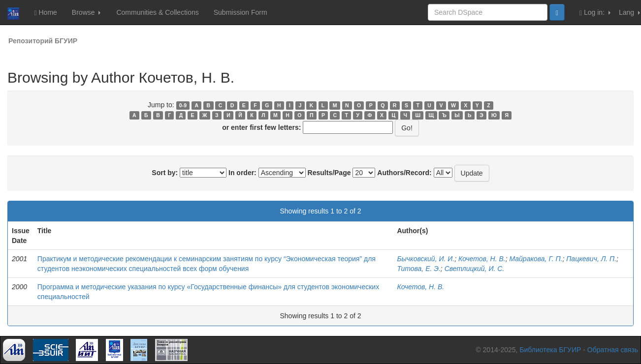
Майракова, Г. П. (536, 259)
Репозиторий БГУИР (43, 41)
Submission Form (240, 12)
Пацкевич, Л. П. (591, 259)
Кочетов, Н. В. (482, 259)
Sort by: (165, 173)
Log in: (595, 13)
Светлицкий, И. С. (475, 269)
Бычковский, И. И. (426, 259)
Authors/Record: (404, 173)
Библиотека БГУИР (550, 350)
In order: (242, 173)
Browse (86, 12)
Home (45, 13)
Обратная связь (613, 350)
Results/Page (329, 173)
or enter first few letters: (261, 127)
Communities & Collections (157, 12)
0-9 (183, 105)
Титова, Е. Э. (418, 269)
